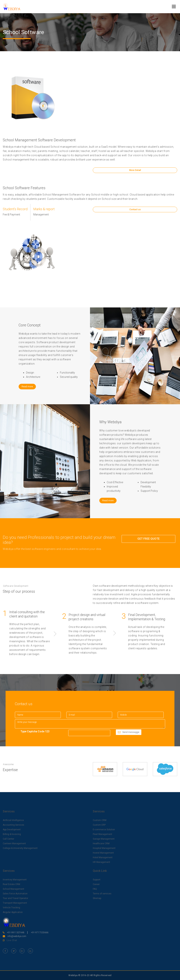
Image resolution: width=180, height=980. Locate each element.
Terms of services (102, 894)
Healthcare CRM (101, 844)
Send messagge (129, 732)
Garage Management (104, 839)
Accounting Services (13, 825)
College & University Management (20, 848)
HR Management (101, 862)
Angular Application (13, 912)
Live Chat (12, 940)
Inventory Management (15, 880)
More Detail (135, 170)
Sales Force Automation (15, 894)
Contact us (135, 215)
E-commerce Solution (104, 830)
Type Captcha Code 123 (35, 731)
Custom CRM (100, 820)
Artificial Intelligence (13, 820)
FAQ (95, 889)
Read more (27, 387)
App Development (12, 830)
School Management (13, 889)
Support (97, 880)
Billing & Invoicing (12, 834)
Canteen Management (14, 844)
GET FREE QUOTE (148, 539)
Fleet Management (102, 834)
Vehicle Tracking (11, 908)
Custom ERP (99, 825)
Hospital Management (104, 848)
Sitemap (97, 898)
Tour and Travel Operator (15, 898)
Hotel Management (103, 857)
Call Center (8, 839)
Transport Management (15, 903)
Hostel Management (103, 853)
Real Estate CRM (11, 884)
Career (96, 884)
